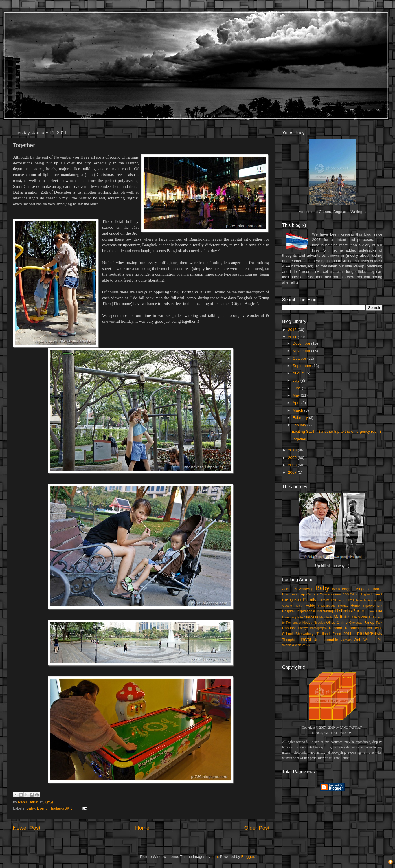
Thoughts (289, 640)
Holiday (343, 606)
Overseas (355, 623)
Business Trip (294, 594)
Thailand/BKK (60, 808)
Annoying (306, 589)
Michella (364, 617)
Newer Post (27, 828)
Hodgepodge (327, 606)
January (300, 425)
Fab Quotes (292, 600)
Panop (369, 622)
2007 (293, 472)
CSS (346, 594)
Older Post (257, 828)
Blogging (363, 589)
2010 (293, 450)
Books (378, 589)
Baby (30, 808)
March (298, 410)
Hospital (288, 611)
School (287, 634)
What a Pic (373, 640)
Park (379, 623)
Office (331, 623)
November (302, 351)
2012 (293, 330)
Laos (371, 611)
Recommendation (358, 628)
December (302, 343)
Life (379, 611)
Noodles (319, 623)
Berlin (336, 589)
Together (299, 439)
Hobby (310, 606)
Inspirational (306, 611)
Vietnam (346, 640)
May (297, 395)
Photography (319, 628)
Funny (372, 600)
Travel (305, 639)
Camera (312, 594)
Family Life (328, 600)
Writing (307, 645)
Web (357, 640)
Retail (378, 628)
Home (142, 828)
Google (287, 606)
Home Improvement (367, 606)
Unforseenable (326, 640)
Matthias (342, 617)
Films (350, 600)
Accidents (290, 589)
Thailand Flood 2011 (334, 634)
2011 (293, 337)
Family (310, 600)
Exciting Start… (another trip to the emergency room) (336, 431)
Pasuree (289, 628)
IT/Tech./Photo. (350, 611)
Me (355, 617)
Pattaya (303, 628)
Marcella (311, 617)
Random (336, 628)
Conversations (331, 594)
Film (341, 600)
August (299, 373)
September (302, 366)
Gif (380, 600)
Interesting (325, 611)
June (297, 388)
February (301, 418)
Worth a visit (292, 645)
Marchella (326, 617)
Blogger (348, 589)
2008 (293, 465)
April (297, 403)
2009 (293, 458)
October (300, 358)
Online (342, 622)
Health (299, 606)
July (297, 380)
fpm (215, 857)
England (366, 594)
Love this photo (293, 617)
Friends (361, 600)
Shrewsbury (304, 634)
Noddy (307, 623)
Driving (355, 594)
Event (42, 808)
